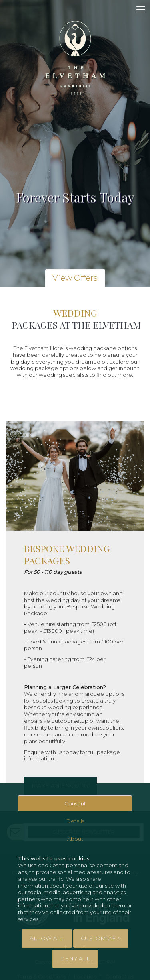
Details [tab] (75, 821)
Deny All (75, 958)
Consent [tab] (75, 803)
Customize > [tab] (101, 938)
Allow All (47, 938)
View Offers (75, 278)
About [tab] (75, 839)
